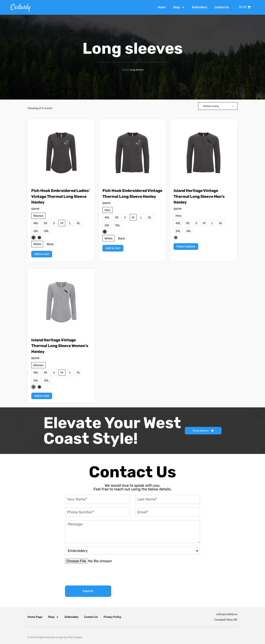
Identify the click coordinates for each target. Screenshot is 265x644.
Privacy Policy (112, 617)
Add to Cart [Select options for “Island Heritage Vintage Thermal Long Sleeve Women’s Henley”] (42, 396)
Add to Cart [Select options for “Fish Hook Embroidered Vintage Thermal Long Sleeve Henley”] (113, 248)
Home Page (35, 617)
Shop (179, 7)
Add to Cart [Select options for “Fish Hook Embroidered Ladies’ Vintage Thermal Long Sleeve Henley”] (42, 254)
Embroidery (200, 7)
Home (162, 7)
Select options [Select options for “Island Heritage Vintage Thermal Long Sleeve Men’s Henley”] (186, 246)
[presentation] (93, 575)
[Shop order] (218, 106)
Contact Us (222, 7)
